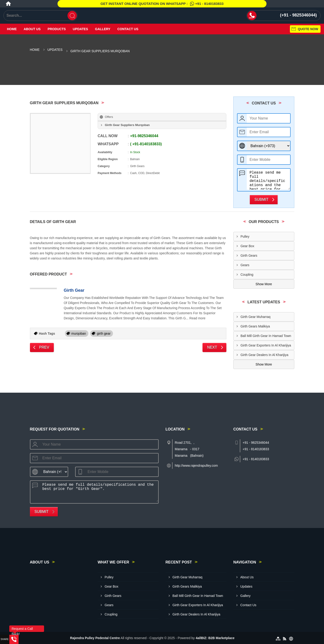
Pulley (245, 236)
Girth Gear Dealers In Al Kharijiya (264, 355)
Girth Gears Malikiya (255, 326)
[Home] (8, 4)
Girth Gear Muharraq (255, 317)
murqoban (79, 333)
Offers (109, 117)
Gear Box (247, 246)
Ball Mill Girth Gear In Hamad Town (266, 336)
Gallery (103, 29)
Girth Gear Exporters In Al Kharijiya (266, 345)
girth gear (104, 333)
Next (212, 347)
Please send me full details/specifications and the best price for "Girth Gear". (268, 179)
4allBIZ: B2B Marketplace (215, 638)
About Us (32, 29)
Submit (261, 199)
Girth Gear (74, 290)
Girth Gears (249, 256)
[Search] (72, 16)
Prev (44, 347)
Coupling (247, 275)
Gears (245, 265)
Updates (80, 29)
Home (12, 29)
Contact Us (128, 29)
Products (57, 29)
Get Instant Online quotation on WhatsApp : (162, 4)
